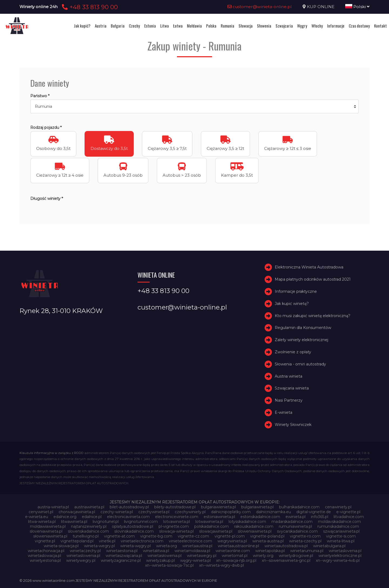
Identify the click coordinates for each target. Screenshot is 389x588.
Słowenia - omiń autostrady (300, 364)
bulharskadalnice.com (299, 507)
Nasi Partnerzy (289, 400)
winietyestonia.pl (45, 560)
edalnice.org (65, 517)
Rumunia (227, 26)
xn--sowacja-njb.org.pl (236, 560)
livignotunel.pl (106, 522)
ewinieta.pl (296, 517)
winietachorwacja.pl (46, 551)
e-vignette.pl (348, 512)
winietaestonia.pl (122, 551)
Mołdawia (194, 26)
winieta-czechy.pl (305, 541)
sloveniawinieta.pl (46, 531)
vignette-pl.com (230, 536)
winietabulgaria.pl (329, 546)
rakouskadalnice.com (254, 526)
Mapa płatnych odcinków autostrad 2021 (313, 279)
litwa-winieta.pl (42, 522)
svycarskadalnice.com (297, 531)
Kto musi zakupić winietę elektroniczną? (313, 316)
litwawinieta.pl (74, 522)
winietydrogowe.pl (296, 556)
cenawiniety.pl (338, 507)
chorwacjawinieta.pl (77, 512)
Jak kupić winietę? (292, 304)
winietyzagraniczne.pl (121, 560)
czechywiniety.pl (190, 512)
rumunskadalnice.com (338, 526)
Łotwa (178, 26)
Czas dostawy (359, 26)
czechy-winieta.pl (117, 512)
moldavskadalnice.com (339, 522)
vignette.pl (45, 541)
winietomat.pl (235, 556)
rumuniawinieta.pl (295, 526)
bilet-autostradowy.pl (129, 507)
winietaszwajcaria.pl (124, 556)
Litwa (165, 26)
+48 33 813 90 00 (89, 7)
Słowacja (246, 26)
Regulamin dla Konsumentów (303, 328)
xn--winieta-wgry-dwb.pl (222, 565)
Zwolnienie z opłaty (293, 352)
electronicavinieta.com (128, 517)
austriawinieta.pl (89, 507)
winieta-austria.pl (268, 541)
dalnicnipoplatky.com (231, 512)
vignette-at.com (119, 536)
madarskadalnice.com (292, 522)
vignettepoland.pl (77, 541)
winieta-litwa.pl (341, 541)
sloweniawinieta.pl (255, 531)
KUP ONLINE (321, 7)
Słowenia (264, 26)
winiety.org (263, 556)
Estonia (150, 26)
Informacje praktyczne (296, 291)
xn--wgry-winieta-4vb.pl (338, 560)
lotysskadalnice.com (247, 522)
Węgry (302, 26)
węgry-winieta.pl (195, 560)
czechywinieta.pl (154, 512)
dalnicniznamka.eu (274, 512)
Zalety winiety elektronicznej (301, 340)
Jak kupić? (82, 26)
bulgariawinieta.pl (257, 507)
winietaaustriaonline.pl (238, 546)
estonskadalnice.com (260, 517)
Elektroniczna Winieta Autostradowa (309, 267)
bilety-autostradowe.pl (175, 507)
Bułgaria (118, 26)
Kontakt (380, 26)
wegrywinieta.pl (232, 541)
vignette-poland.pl (267, 536)
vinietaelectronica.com (142, 541)
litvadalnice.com (349, 517)
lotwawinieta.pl (209, 522)
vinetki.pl (107, 541)
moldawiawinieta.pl (48, 526)
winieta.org (167, 546)
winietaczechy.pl (85, 551)
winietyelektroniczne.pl (340, 556)
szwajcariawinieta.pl (341, 531)
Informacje (336, 26)
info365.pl (320, 517)
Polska (211, 26)
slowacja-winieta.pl (176, 531)
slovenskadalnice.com (88, 531)
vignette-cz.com (193, 536)
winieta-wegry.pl (99, 546)
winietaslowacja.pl (44, 556)
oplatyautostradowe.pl (133, 526)
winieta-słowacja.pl (61, 546)
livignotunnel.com (141, 522)
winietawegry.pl (202, 556)
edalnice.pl (92, 517)
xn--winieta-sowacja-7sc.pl (169, 565)
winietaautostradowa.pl (286, 546)
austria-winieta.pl (53, 507)
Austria (101, 26)
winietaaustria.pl (197, 546)
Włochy (317, 26)
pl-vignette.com (174, 526)
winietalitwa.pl (156, 551)
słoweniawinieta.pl (50, 536)
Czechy (134, 26)
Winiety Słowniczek (293, 425)
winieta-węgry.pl (135, 546)
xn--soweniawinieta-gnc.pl (286, 560)
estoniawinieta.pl (219, 517)
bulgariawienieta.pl (218, 507)
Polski (357, 7)
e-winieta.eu (37, 517)
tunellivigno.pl (86, 536)
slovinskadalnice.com (134, 531)
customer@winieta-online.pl (260, 7)
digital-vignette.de (314, 512)
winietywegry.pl (81, 560)
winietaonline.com (233, 551)
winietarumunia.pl (307, 551)
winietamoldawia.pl (192, 551)
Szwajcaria (284, 26)
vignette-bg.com (156, 536)
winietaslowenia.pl (83, 556)
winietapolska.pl (270, 551)
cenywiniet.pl (41, 512)
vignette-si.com (341, 536)
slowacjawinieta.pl (216, 531)
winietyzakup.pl (160, 560)
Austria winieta (289, 376)
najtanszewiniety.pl (89, 526)
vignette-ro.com (305, 536)
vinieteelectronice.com (190, 541)
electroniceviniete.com (177, 517)
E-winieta (284, 412)
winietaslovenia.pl (345, 551)
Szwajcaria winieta (292, 388)
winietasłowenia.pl (165, 556)
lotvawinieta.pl (177, 522)
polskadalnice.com (212, 526)
